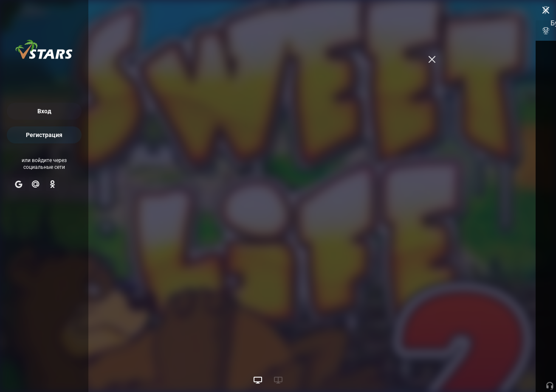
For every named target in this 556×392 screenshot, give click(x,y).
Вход (44, 111)
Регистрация (44, 135)
